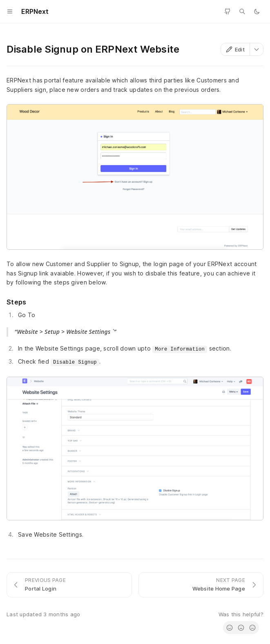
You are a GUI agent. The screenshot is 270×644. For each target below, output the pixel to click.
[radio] (230, 628)
